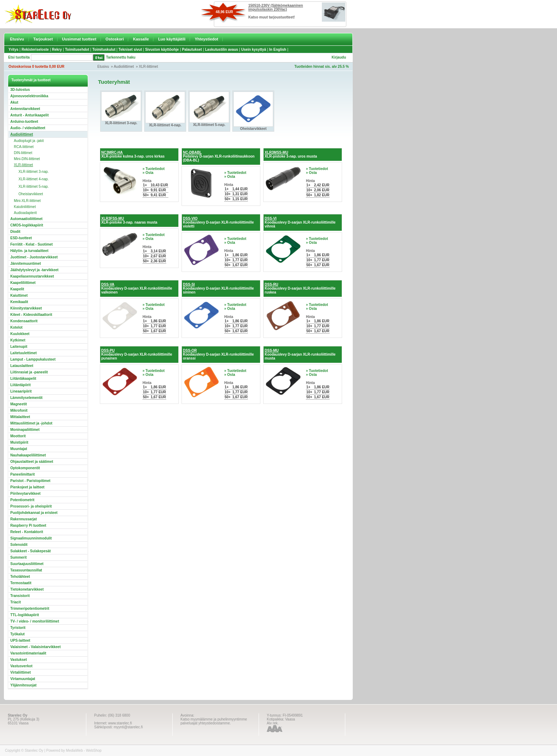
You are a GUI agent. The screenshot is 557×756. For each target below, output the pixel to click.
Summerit (18, 557)
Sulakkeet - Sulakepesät (31, 551)
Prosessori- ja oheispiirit (31, 506)
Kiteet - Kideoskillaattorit (31, 315)
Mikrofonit (19, 410)
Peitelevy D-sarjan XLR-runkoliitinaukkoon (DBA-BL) (219, 156)
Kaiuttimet (19, 295)
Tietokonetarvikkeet (27, 589)
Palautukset (192, 50)
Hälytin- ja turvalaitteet (29, 251)
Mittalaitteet (20, 417)
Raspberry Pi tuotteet (28, 525)
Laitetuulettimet (23, 353)
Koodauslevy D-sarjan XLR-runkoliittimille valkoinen (137, 288)
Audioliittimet (124, 67)
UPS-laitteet (20, 640)
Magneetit (19, 404)
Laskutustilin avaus (221, 50)
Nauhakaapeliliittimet (28, 455)
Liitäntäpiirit (20, 385)
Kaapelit (17, 289)
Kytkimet (18, 340)
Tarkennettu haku (121, 57)
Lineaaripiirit (21, 391)
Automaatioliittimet (26, 219)
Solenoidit (19, 545)
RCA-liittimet (24, 147)
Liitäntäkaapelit (23, 379)
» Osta (148, 173)
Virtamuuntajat (23, 679)
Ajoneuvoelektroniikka (29, 96)
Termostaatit (21, 583)
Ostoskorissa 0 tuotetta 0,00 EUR (36, 67)
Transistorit (20, 596)
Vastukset (19, 660)
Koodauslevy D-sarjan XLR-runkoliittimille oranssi (218, 354)
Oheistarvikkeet (31, 194)
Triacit (15, 602)
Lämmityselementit (26, 398)
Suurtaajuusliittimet (27, 564)
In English (278, 50)
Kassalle (141, 39)
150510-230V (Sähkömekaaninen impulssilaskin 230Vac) (276, 7)
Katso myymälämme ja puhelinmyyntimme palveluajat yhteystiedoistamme (214, 721)
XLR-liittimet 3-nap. (34, 172)
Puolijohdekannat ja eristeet (34, 513)
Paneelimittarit (23, 474)
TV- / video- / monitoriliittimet (35, 621)
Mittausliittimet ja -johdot (31, 423)
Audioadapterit (25, 213)
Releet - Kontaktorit (27, 532)
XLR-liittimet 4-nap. (34, 179)
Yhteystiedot (206, 39)
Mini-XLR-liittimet (27, 201)
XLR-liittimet (148, 67)
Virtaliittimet (21, 672)
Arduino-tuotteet (24, 122)
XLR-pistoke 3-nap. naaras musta (129, 220)
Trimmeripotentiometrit (30, 609)
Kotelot (16, 327)
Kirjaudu (339, 57)
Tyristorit (18, 628)
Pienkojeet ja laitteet (27, 487)
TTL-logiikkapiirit (25, 615)
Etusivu (17, 39)
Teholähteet (20, 577)
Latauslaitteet (22, 366)
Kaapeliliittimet (23, 283)
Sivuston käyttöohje (162, 50)
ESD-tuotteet (21, 238)
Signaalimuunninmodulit (31, 538)
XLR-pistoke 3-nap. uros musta (291, 154)
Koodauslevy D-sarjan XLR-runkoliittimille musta (300, 354)
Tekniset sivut (130, 50)
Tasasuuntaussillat (26, 570)
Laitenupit (19, 347)
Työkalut (17, 634)
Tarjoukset (43, 39)
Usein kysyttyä (254, 50)
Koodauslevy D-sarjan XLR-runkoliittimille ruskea (300, 288)
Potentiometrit (22, 500)
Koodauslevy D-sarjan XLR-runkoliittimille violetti (218, 222)
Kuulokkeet (20, 334)
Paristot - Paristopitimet (30, 481)
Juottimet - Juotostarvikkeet (34, 257)
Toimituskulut (104, 50)
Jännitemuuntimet (26, 264)
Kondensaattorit (24, 321)
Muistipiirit (19, 442)
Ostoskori (115, 39)
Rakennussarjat (23, 519)
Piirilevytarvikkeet (25, 494)
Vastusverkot (21, 666)
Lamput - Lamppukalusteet (33, 359)
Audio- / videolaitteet (28, 128)
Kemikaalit (19, 302)
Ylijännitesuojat (23, 685)
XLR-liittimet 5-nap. (34, 187)
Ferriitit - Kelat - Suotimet (31, 244)
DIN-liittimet (23, 153)
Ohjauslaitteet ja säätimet (32, 462)
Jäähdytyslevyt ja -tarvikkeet (34, 270)
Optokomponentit (25, 468)
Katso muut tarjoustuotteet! (272, 17)
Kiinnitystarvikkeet (26, 308)
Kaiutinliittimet (25, 207)
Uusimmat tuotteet (79, 39)
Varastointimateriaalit (28, 653)
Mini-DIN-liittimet (27, 159)
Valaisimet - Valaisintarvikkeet (36, 647)
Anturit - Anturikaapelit (29, 115)
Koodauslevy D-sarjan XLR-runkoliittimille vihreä (300, 222)
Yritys (13, 50)
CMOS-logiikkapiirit (27, 225)
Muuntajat (19, 449)
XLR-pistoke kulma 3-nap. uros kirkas (133, 154)
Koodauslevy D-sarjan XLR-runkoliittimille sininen (218, 288)
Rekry (57, 50)
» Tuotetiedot (153, 169)
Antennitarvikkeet (25, 109)
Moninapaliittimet (25, 430)
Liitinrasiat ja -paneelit (29, 372)
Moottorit (18, 436)
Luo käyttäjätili (172, 39)
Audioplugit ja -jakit (29, 141)
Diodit (15, 232)
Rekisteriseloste (35, 50)
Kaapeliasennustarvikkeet (32, 276)
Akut (14, 102)
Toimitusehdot (77, 50)
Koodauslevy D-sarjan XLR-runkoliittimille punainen (137, 354)
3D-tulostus (20, 90)
